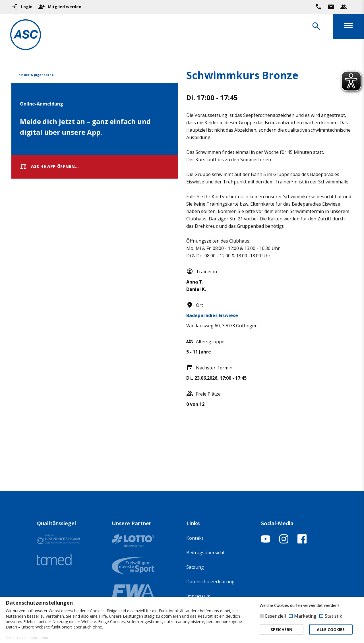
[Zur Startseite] (27, 36)
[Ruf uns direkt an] (318, 7)
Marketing (305, 616)
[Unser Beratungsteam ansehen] (344, 7)
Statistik (333, 616)
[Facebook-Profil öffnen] (302, 542)
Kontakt (195, 538)
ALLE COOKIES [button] (331, 629)
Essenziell (275, 616)
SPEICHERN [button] (282, 629)
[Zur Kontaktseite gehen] (331, 7)
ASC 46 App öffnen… (49, 167)
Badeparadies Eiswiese (212, 315)
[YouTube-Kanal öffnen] (266, 542)
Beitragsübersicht (205, 553)
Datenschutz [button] (16, 638)
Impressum (198, 596)
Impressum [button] (39, 638)
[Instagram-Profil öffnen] (284, 542)
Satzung (195, 567)
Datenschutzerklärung (210, 582)
